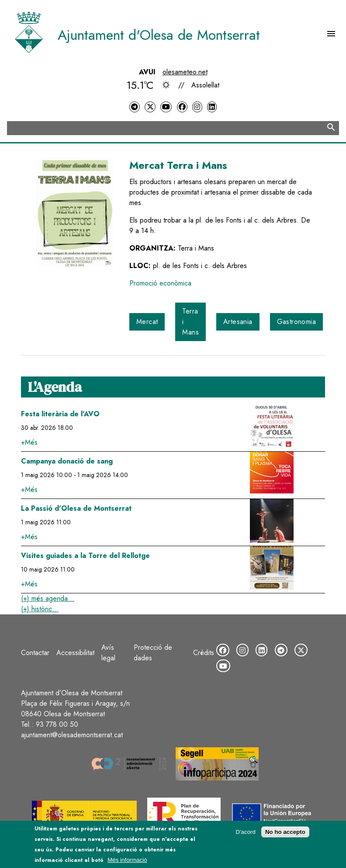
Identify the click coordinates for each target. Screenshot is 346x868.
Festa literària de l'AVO (60, 414)
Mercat (147, 322)
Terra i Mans (190, 322)
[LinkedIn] (212, 107)
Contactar (35, 653)
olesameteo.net (185, 72)
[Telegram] (135, 107)
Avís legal (108, 653)
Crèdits (204, 653)
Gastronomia (296, 322)
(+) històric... (40, 609)
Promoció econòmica (160, 283)
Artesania (238, 322)
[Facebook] (182, 107)
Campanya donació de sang (67, 461)
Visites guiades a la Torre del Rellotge (85, 556)
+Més (29, 442)
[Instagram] (197, 107)
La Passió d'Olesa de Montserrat (76, 508)
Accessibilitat (75, 653)
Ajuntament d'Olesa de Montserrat (159, 35)
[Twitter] (150, 107)
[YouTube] (166, 107)
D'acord (246, 833)
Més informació (127, 860)
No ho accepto (285, 833)
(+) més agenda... (48, 598)
